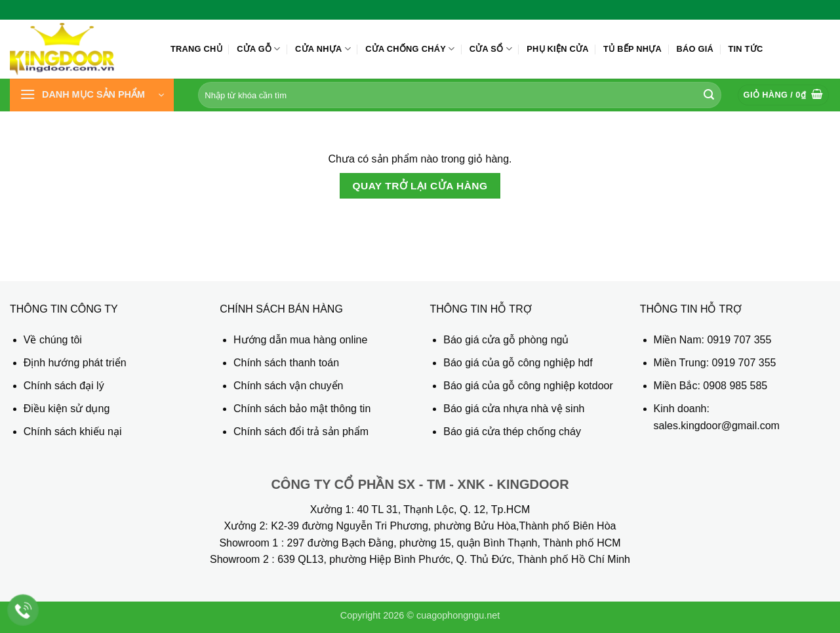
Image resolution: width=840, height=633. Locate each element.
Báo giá (695, 49)
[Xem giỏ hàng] (784, 95)
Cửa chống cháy (410, 49)
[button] (92, 95)
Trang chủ (196, 49)
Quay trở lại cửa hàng (420, 186)
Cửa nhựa (323, 49)
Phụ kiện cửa (557, 49)
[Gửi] (709, 95)
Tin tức (745, 49)
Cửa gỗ (259, 49)
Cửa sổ (491, 49)
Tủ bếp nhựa (632, 49)
